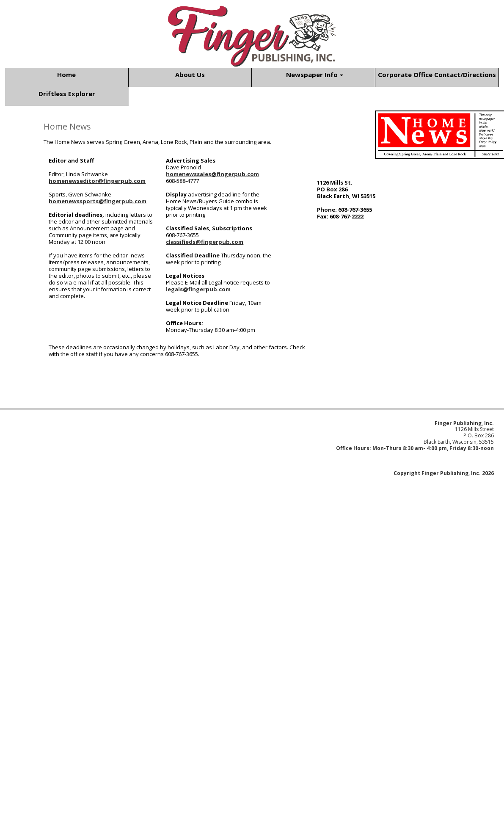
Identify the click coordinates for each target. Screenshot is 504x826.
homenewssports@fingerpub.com (98, 201)
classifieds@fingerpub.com (205, 242)
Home (66, 75)
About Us (190, 75)
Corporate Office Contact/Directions (437, 75)
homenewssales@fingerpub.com (212, 174)
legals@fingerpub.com (198, 289)
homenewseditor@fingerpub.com (97, 181)
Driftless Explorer (67, 94)
